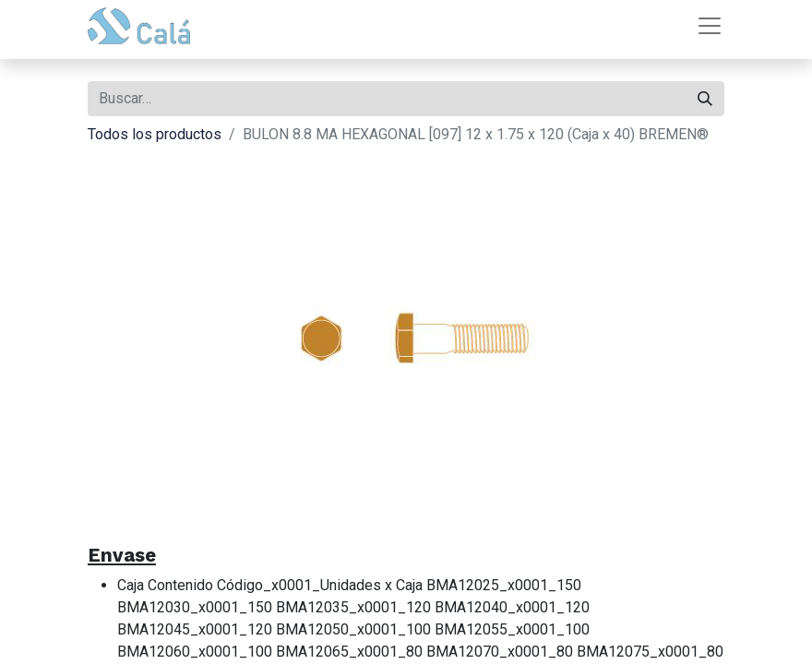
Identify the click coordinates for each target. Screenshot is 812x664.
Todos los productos (155, 134)
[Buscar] (705, 99)
